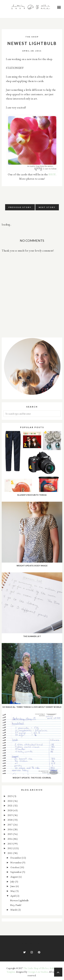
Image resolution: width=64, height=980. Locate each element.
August (15, 877)
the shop (32, 37)
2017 (10, 824)
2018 (10, 820)
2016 (10, 829)
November (16, 862)
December (16, 858)
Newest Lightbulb (19, 900)
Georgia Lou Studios (38, 972)
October (15, 867)
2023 (10, 796)
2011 (10, 853)
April (13, 896)
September (16, 872)
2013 (10, 844)
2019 (10, 815)
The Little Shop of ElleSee (36, 968)
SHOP (52, 174)
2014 (10, 839)
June (13, 886)
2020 (10, 810)
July (13, 881)
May (13, 891)
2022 (10, 801)
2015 (10, 834)
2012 (10, 848)
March (14, 910)
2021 (10, 805)
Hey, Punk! (16, 905)
